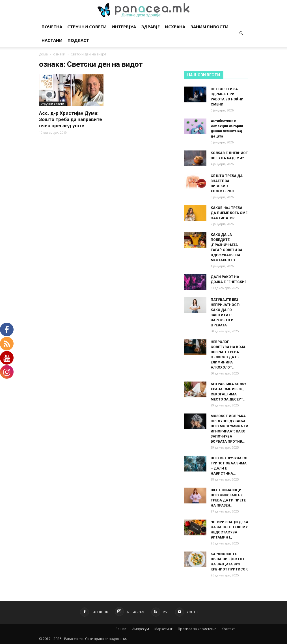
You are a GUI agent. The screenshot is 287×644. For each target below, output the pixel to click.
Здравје (150, 27)
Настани (52, 40)
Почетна (52, 27)
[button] (241, 34)
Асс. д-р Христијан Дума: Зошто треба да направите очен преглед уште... (71, 119)
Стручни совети (87, 27)
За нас (121, 629)
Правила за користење (197, 629)
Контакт (228, 629)
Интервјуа (124, 27)
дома (43, 54)
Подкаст (78, 40)
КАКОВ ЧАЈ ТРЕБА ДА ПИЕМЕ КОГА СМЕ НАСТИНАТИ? (229, 213)
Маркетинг (163, 629)
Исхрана (175, 27)
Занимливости (209, 27)
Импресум (140, 629)
